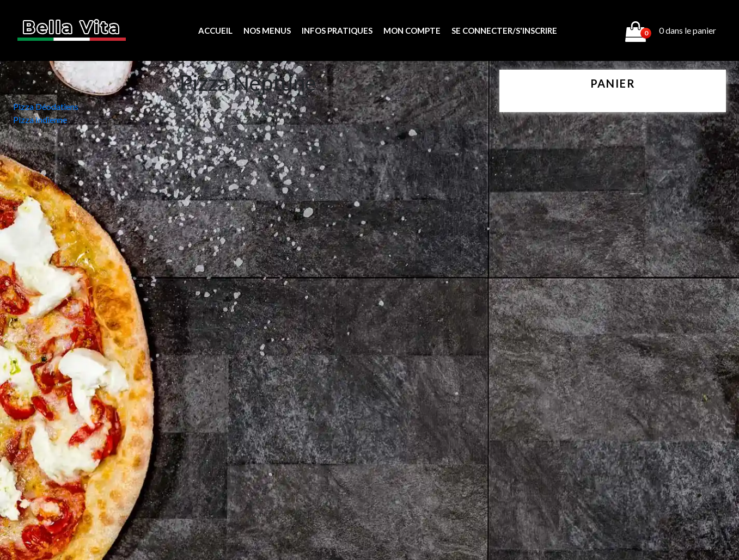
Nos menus (267, 30)
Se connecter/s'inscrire (504, 30)
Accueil (215, 30)
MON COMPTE (412, 30)
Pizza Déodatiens (46, 106)
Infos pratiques (337, 30)
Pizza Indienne (40, 119)
